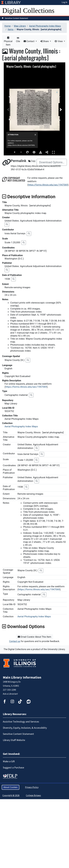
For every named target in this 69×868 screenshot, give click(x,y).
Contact (29, 41)
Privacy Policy (32, 787)
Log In (65, 2)
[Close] (35, 135)
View (59, 41)
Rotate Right (28, 152)
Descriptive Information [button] (29, 197)
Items (11, 29)
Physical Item (8, 41)
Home (8, 26)
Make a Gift (9, 761)
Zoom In (15, 152)
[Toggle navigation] (65, 11)
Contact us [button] (15, 641)
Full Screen (53, 152)
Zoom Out (21, 152)
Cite (18, 40)
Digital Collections (28, 11)
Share (45, 41)
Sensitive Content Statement (16, 18)
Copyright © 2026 (11, 795)
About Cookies (11, 787)
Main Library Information (22, 677)
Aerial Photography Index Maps (45, 26)
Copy (32, 161)
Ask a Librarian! (10, 694)
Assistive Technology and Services (21, 722)
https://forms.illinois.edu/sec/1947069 (48, 185)
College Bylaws (33, 795)
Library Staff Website (14, 740)
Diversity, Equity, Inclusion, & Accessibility (25, 728)
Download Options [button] (23, 626)
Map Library (20, 26)
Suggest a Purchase (13, 768)
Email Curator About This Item (34, 637)
